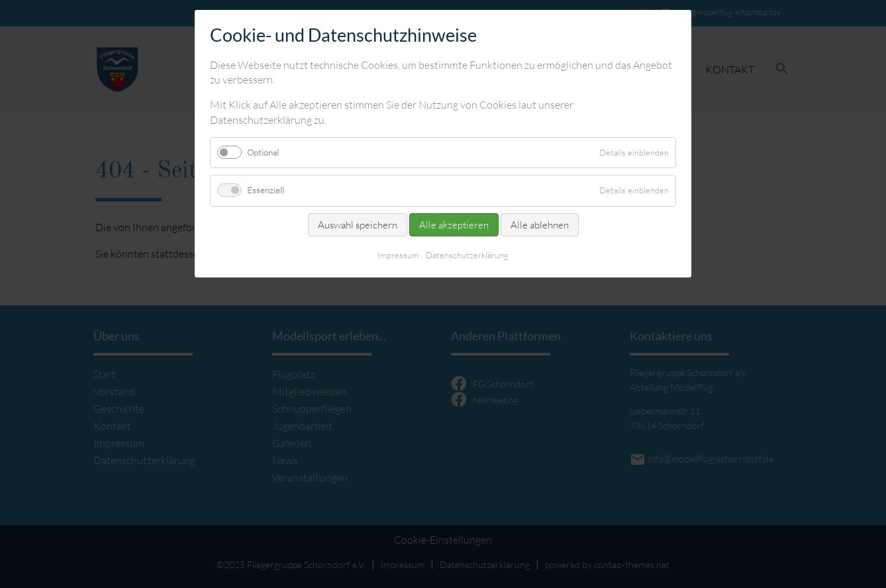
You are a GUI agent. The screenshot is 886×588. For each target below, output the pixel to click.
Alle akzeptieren (454, 225)
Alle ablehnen (540, 225)
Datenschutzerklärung (467, 255)
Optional (263, 152)
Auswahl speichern (358, 225)
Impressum (398, 255)
